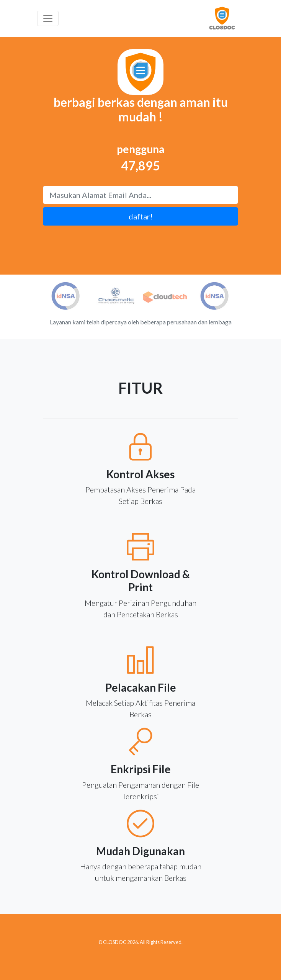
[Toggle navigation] (48, 18)
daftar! (141, 216)
